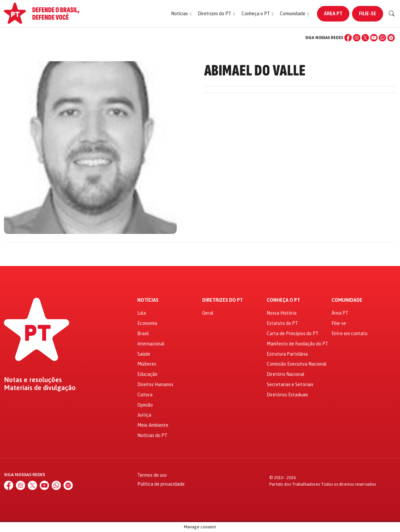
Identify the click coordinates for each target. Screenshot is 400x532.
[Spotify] (391, 38)
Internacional (151, 344)
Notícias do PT (152, 435)
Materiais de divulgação (40, 388)
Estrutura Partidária (287, 354)
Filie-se (368, 14)
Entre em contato (350, 333)
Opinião (145, 405)
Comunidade (347, 300)
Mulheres (147, 364)
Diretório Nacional (286, 374)
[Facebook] (348, 38)
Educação (147, 374)
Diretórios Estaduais (287, 395)
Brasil (143, 333)
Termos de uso (152, 475)
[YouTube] (374, 38)
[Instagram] (357, 38)
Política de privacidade (161, 484)
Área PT (333, 14)
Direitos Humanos (155, 384)
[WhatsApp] (382, 38)
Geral (208, 313)
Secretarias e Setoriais (290, 384)
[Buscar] (392, 14)
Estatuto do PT (282, 323)
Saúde (144, 354)
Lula (142, 313)
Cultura (145, 395)
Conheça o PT (283, 300)
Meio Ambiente (153, 425)
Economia (147, 323)
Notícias (148, 300)
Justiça (144, 415)
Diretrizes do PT (222, 300)
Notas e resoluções (33, 380)
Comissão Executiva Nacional (297, 364)
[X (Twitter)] (365, 38)
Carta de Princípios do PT (293, 333)
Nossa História (282, 313)
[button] (181, 14)
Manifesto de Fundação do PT (297, 344)
